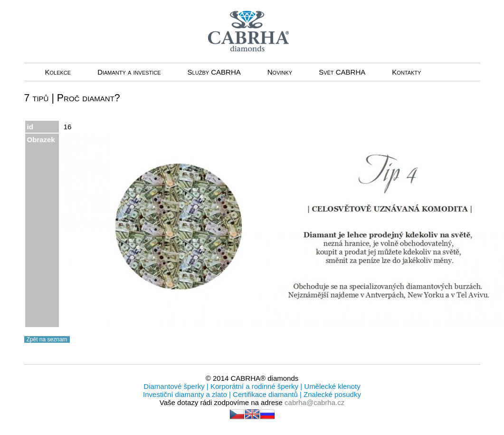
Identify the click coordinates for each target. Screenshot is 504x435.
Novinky (280, 72)
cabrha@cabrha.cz (314, 402)
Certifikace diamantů (265, 394)
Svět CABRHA (342, 72)
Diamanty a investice (129, 72)
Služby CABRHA (214, 72)
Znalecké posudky (331, 394)
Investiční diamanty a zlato (186, 394)
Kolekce (58, 72)
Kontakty (406, 72)
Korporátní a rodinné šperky (253, 386)
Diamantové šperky (175, 386)
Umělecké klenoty (331, 386)
